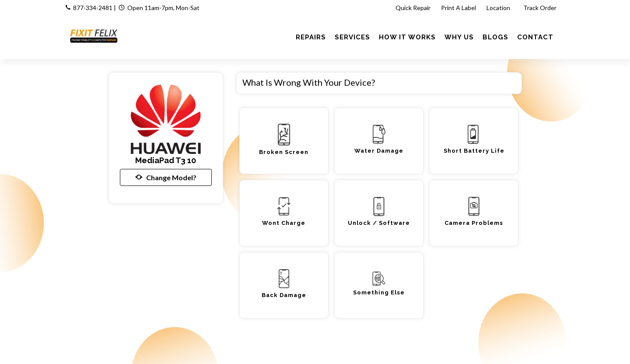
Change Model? (166, 177)
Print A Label (458, 8)
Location (499, 8)
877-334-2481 (93, 8)
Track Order (541, 8)
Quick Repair (413, 8)
